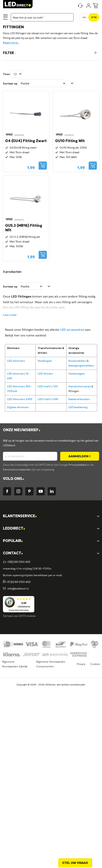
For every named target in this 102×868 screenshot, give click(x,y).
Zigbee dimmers (18, 407)
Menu (5, 19)
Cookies (95, 664)
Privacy (81, 664)
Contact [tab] (13, 553)
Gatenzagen (77, 374)
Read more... (11, 43)
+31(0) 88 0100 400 (17, 562)
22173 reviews (27, 616)
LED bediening (78, 407)
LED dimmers (16, 361)
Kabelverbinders (79, 399)
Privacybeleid (78, 465)
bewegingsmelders (81, 366)
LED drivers (45, 374)
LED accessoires (72, 330)
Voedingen (45, 361)
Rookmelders (77, 361)
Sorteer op (10, 84)
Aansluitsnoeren (80, 387)
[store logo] (18, 4)
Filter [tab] (10, 53)
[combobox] (42, 17)
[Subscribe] (80, 456)
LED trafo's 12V (48, 387)
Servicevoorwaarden (17, 470)
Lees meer (10, 315)
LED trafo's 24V (48, 399)
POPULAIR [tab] (13, 541)
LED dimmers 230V (20, 399)
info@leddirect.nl (17, 589)
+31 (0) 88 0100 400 (17, 582)
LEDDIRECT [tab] (14, 529)
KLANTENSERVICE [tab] (20, 516)
